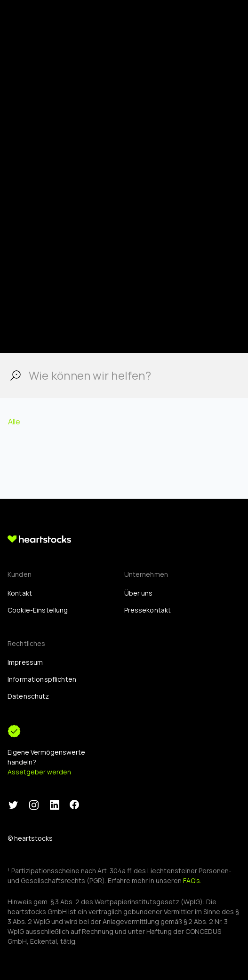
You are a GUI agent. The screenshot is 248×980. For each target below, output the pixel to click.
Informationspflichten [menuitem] (42, 679)
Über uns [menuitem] (139, 593)
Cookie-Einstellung (38, 610)
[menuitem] (38, 610)
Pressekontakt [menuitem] (148, 610)
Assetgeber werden (39, 772)
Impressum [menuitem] (25, 662)
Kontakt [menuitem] (20, 593)
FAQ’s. (192, 880)
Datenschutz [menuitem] (28, 696)
